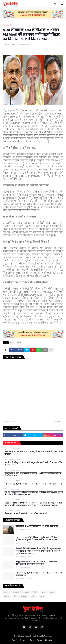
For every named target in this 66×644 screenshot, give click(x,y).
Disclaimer (50, 640)
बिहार (19, 343)
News (12, 25)
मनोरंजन (24, 596)
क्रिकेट (35, 592)
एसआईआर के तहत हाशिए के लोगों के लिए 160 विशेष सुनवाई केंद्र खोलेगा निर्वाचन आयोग (33, 474)
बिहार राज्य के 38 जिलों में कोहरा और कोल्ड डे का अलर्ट (26, 514)
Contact (24, 640)
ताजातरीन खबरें (11, 443)
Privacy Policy (36, 640)
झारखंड (44, 592)
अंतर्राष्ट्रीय (16, 592)
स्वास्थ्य (42, 596)
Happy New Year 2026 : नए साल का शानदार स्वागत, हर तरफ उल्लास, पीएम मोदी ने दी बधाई (38, 563)
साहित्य (33, 596)
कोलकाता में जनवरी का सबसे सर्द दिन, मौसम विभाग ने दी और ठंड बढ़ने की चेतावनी (34, 453)
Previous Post (10, 421)
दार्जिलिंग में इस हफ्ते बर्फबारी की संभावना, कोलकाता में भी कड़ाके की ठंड (33, 484)
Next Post (58, 421)
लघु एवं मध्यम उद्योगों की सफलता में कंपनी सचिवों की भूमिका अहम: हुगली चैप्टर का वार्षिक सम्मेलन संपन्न (34, 493)
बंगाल (52, 592)
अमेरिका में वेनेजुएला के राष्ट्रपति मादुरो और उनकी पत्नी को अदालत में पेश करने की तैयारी (34, 464)
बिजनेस (7, 596)
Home (5, 25)
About (14, 640)
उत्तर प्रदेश (26, 592)
